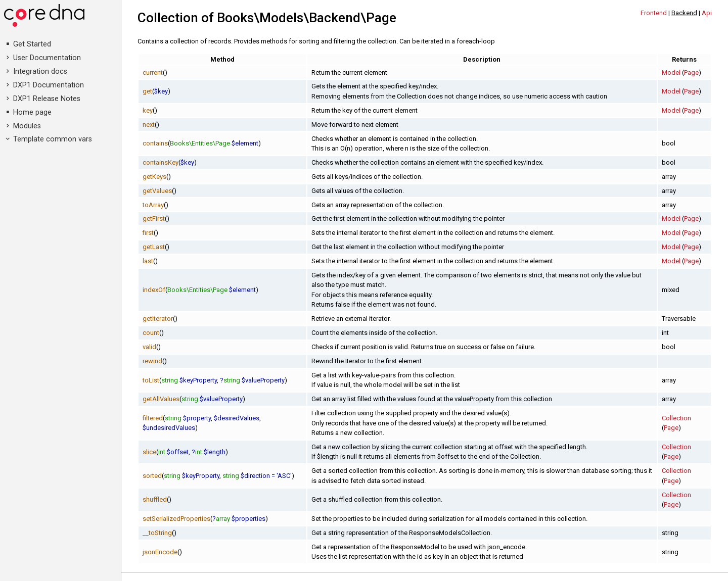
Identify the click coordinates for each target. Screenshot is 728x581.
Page (691, 72)
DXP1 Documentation (49, 85)
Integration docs (40, 71)
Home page (32, 112)
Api (707, 13)
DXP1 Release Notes (47, 99)
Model (671, 72)
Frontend (654, 13)
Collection (676, 418)
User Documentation (47, 58)
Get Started (32, 44)
